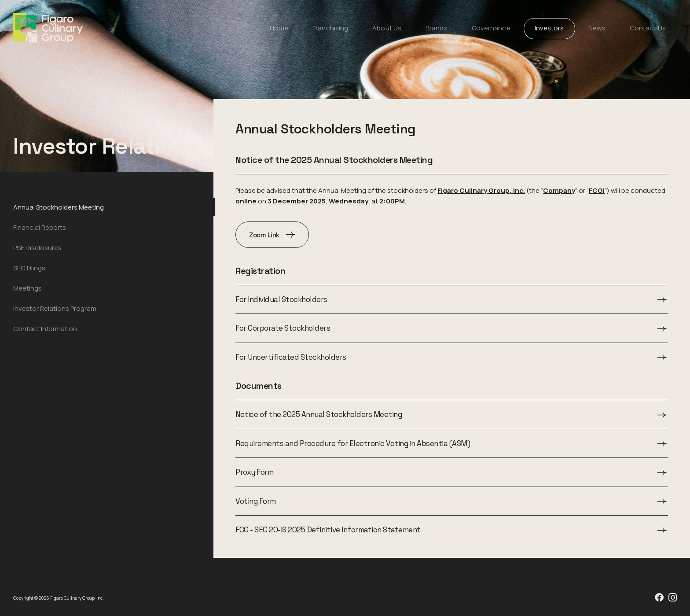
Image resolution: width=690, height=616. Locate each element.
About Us (387, 28)
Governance (491, 28)
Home (279, 28)
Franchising (330, 28)
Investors (549, 28)
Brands (437, 28)
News (597, 28)
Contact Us (648, 28)
